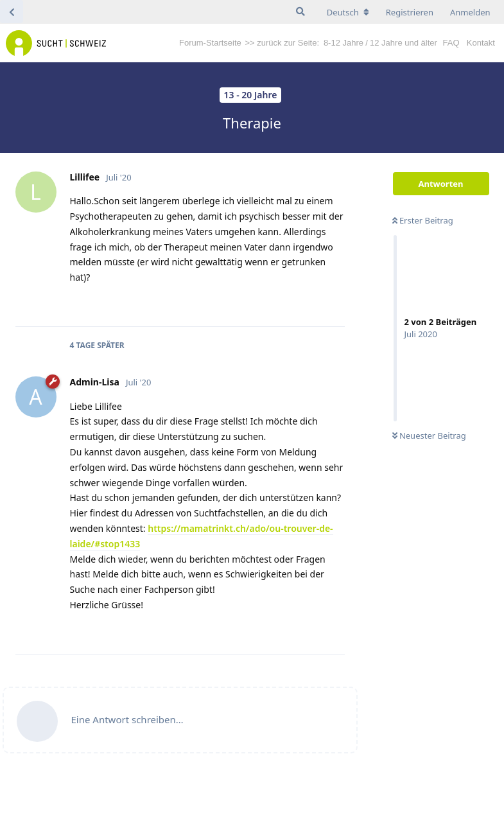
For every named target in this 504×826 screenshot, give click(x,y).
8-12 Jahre (343, 43)
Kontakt (481, 43)
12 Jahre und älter (404, 43)
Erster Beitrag (423, 220)
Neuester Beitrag (429, 435)
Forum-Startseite (210, 43)
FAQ (451, 43)
